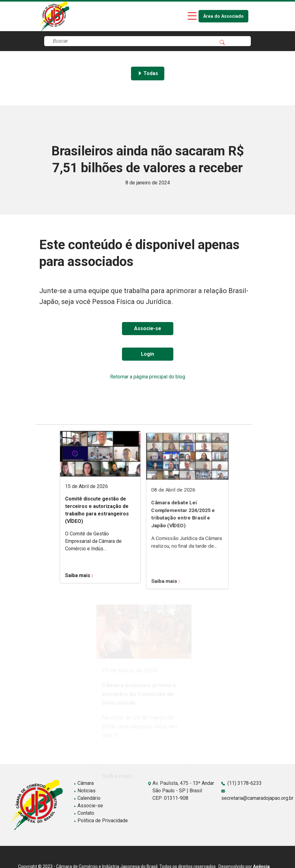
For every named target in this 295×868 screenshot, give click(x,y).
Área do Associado (223, 16)
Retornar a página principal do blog (148, 377)
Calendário (87, 798)
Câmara (84, 783)
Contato (84, 813)
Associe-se (148, 328)
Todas (148, 73)
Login (147, 354)
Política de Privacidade (101, 821)
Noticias (85, 791)
